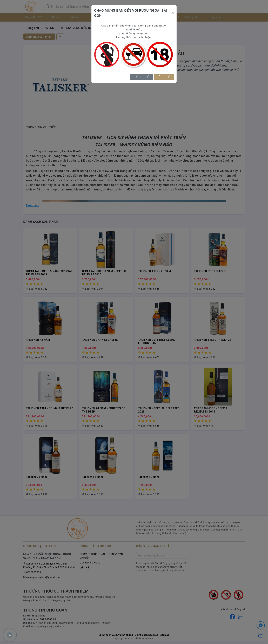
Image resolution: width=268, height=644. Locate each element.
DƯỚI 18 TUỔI (142, 77)
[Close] (173, 13)
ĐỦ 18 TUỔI (164, 77)
